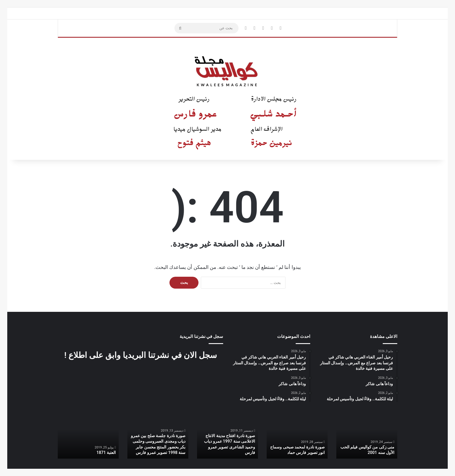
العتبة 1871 (106, 453)
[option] (367, 436)
